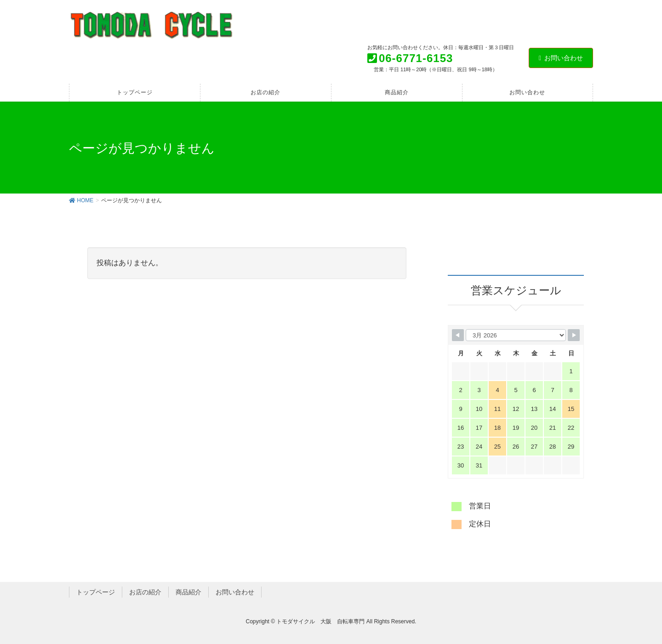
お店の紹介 (145, 592)
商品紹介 (188, 592)
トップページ (96, 592)
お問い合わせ (561, 58)
